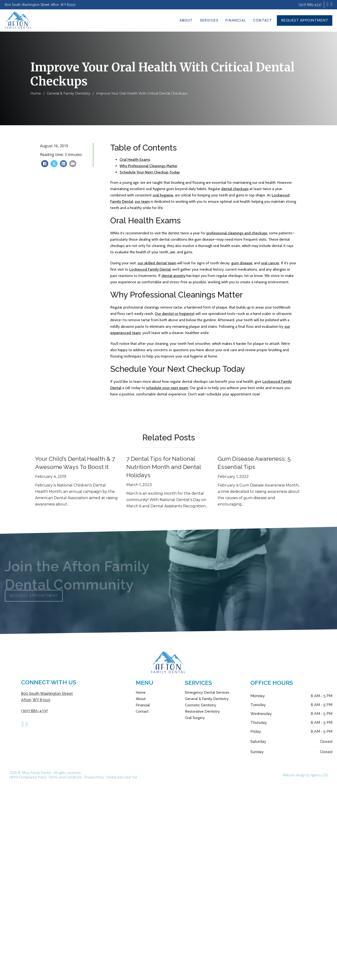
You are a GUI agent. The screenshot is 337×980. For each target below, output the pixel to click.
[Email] (73, 164)
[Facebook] (45, 164)
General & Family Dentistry (69, 93)
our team (142, 201)
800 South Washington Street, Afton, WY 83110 (40, 5)
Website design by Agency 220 (305, 775)
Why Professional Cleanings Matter (148, 166)
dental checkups (235, 189)
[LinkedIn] (63, 164)
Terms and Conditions (65, 777)
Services (209, 20)
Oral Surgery (195, 718)
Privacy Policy (94, 777)
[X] (54, 164)
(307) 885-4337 (310, 5)
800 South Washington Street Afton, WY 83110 (47, 697)
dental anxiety (173, 276)
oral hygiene (163, 195)
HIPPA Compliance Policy (28, 777)
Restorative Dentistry (202, 711)
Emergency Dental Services (207, 692)
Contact (262, 20)
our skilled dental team (157, 263)
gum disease (242, 263)
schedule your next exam (167, 388)
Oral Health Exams (135, 160)
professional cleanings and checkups (237, 233)
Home (36, 93)
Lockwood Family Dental (150, 269)
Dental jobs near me (122, 777)
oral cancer (270, 263)
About (186, 20)
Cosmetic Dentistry (200, 705)
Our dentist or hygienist (175, 314)
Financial (236, 20)
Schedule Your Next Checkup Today (150, 172)
